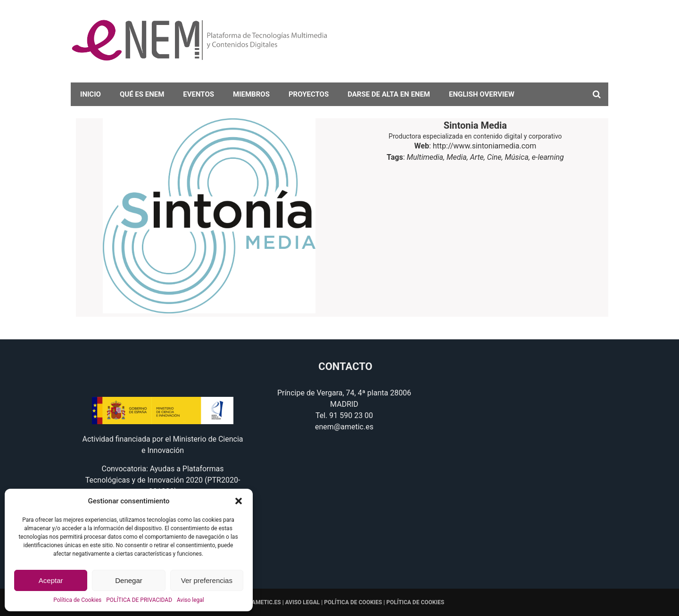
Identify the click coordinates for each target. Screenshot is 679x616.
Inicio (91, 94)
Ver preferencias (207, 580)
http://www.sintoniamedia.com (484, 146)
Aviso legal (190, 600)
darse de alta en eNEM (389, 94)
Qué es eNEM (142, 94)
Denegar (129, 580)
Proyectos (309, 94)
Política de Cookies (77, 600)
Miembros (251, 94)
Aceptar (51, 580)
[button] (239, 501)
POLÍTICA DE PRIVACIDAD (139, 600)
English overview (482, 94)
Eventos (199, 94)
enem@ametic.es (344, 427)
